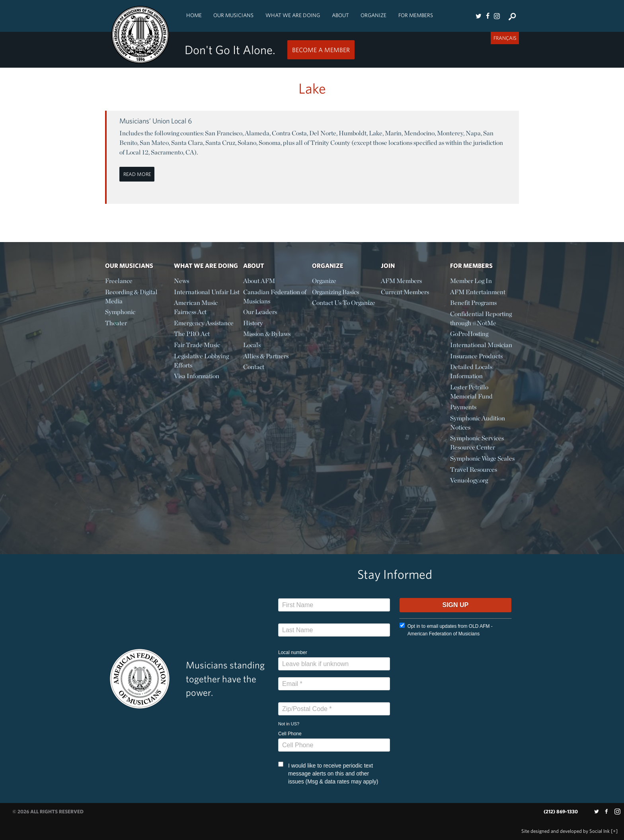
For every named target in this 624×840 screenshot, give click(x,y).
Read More (137, 174)
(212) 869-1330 (561, 812)
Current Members (405, 292)
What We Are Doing (293, 15)
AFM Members (401, 281)
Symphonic (120, 312)
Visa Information (197, 376)
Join (388, 266)
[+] (614, 831)
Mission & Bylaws (267, 334)
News (181, 281)
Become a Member (321, 50)
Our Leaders (260, 312)
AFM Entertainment (478, 292)
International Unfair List (207, 292)
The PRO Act (192, 334)
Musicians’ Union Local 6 (156, 121)
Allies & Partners (266, 356)
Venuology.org (469, 480)
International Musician (481, 345)
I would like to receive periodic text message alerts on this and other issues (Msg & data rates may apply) (328, 773)
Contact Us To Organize (344, 303)
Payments (463, 407)
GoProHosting (469, 334)
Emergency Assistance (204, 323)
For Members (416, 15)
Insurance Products (476, 356)
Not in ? (289, 724)
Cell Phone (290, 734)
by (565, 831)
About (340, 15)
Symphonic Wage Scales (482, 458)
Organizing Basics (335, 292)
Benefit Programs (473, 303)
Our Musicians (233, 15)
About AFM (259, 281)
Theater (116, 323)
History (253, 323)
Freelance (119, 281)
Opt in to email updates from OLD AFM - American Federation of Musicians (446, 630)
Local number (293, 652)
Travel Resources (474, 470)
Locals (252, 345)
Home (194, 15)
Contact (254, 367)
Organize (373, 15)
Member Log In (471, 281)
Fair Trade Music (197, 345)
